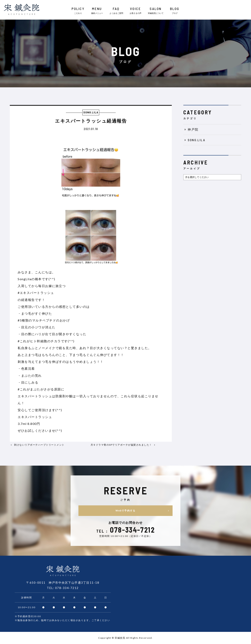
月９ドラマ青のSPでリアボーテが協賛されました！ (121, 445)
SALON (156, 11)
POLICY (78, 11)
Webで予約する (144, 511)
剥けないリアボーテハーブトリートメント (39, 445)
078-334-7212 (67, 588)
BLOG (175, 11)
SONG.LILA (194, 140)
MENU (97, 11)
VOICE (136, 11)
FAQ (116, 11)
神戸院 (191, 129)
